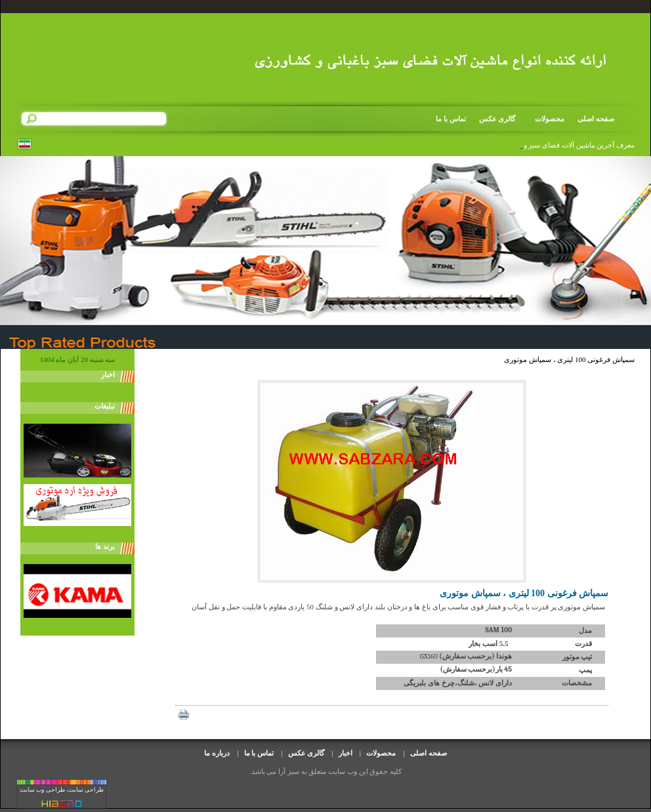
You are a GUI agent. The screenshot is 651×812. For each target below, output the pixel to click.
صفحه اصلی (596, 119)
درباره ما (217, 753)
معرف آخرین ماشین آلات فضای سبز (581, 145)
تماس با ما (451, 119)
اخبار (346, 753)
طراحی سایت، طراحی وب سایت (62, 790)
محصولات (545, 119)
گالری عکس (497, 119)
